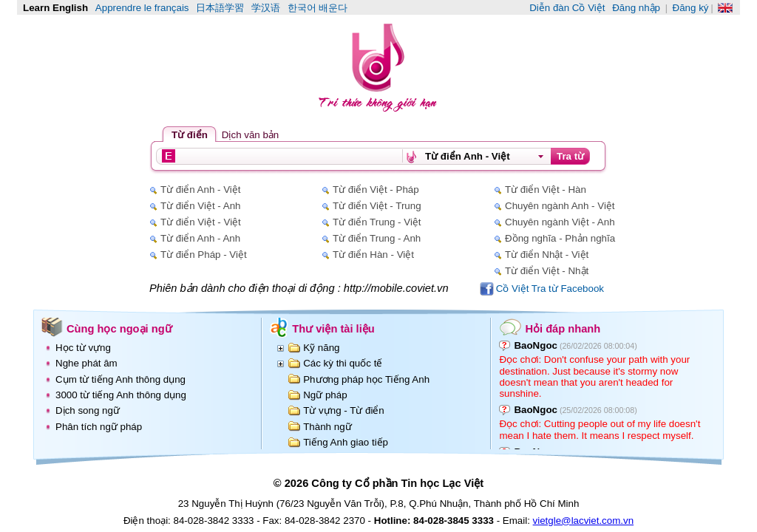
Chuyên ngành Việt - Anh (560, 222)
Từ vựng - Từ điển (344, 410)
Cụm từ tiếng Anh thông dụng (120, 379)
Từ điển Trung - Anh (377, 238)
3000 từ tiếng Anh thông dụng (121, 395)
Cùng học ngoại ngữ (119, 329)
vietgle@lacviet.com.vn (584, 521)
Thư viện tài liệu (333, 329)
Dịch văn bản (250, 135)
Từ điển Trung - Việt (377, 222)
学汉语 (266, 8)
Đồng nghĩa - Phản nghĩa (560, 238)
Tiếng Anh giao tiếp (346, 442)
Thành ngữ (327, 427)
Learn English (55, 8)
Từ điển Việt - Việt (201, 222)
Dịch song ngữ (88, 410)
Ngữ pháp (325, 395)
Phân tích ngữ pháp (99, 427)
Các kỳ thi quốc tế (343, 363)
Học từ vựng (83, 348)
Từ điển (190, 135)
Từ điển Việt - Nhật (547, 271)
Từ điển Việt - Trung (377, 206)
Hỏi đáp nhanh (563, 329)
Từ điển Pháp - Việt (204, 255)
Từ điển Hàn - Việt (373, 255)
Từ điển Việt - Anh (200, 206)
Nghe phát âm (86, 363)
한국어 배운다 (318, 8)
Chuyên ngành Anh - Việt (560, 206)
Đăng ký (691, 8)
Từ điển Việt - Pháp (376, 190)
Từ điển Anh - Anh (200, 238)
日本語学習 (220, 8)
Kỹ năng (321, 348)
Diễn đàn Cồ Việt (567, 8)
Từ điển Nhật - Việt (547, 255)
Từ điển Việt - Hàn (546, 190)
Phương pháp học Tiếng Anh (366, 379)
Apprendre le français (142, 8)
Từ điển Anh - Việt (200, 190)
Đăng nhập (636, 8)
